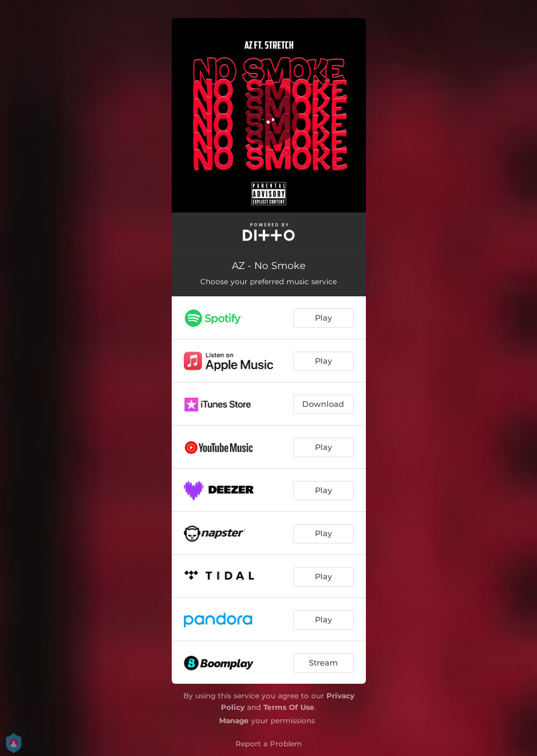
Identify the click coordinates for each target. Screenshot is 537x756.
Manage (234, 720)
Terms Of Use (289, 707)
